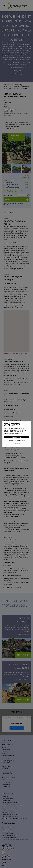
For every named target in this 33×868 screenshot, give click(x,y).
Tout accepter (16, 437)
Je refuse (16, 444)
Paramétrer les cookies (17, 441)
